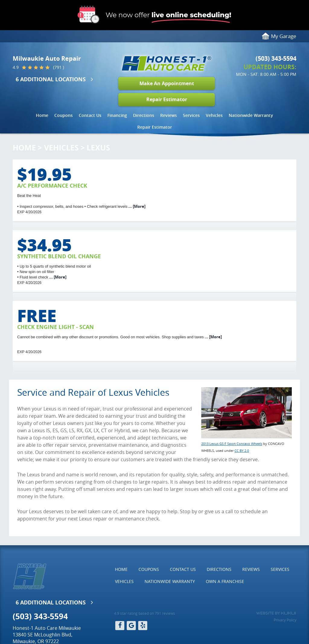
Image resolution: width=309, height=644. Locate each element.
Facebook (120, 626)
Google (131, 626)
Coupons (64, 115)
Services (191, 115)
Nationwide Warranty (251, 115)
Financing (117, 115)
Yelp (143, 626)
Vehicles (214, 115)
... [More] (136, 206)
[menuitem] (42, 115)
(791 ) (59, 67)
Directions (144, 115)
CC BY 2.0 (242, 451)
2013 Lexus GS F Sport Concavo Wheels (232, 444)
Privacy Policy (285, 620)
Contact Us (90, 115)
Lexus (98, 148)
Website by (276, 613)
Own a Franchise (225, 581)
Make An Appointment (167, 83)
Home (42, 115)
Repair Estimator (167, 99)
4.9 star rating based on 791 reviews (145, 613)
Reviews (169, 115)
